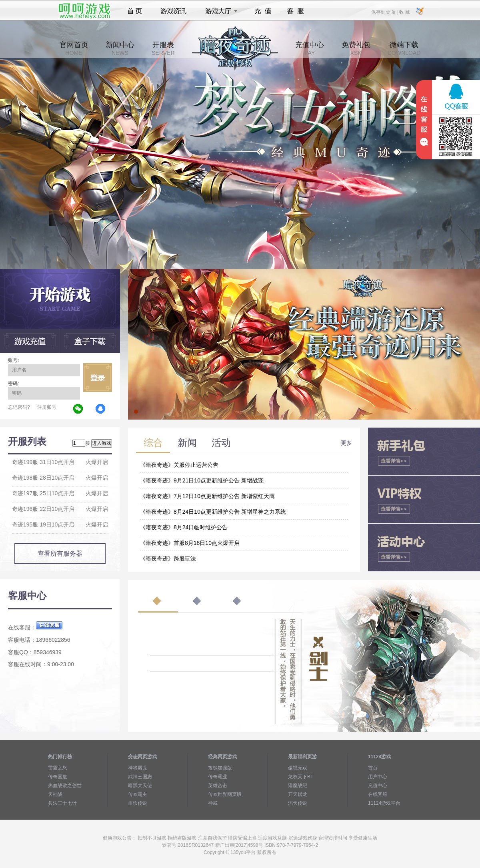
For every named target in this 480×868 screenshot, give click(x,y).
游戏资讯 (174, 11)
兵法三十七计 (62, 803)
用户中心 (378, 777)
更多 (346, 443)
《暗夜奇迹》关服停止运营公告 (179, 465)
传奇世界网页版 (225, 794)
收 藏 (404, 12)
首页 (135, 11)
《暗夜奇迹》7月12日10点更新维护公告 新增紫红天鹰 (207, 496)
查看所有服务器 (60, 554)
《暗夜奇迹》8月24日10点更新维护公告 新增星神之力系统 (213, 512)
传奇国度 (58, 777)
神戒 (213, 803)
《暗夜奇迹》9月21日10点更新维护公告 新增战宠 (202, 480)
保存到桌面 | (385, 12)
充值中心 (310, 48)
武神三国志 (140, 777)
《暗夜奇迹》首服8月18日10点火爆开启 (190, 543)
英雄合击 (218, 786)
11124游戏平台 (384, 803)
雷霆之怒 (58, 768)
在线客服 (378, 794)
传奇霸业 (218, 777)
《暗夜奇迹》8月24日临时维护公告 (184, 527)
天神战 (55, 794)
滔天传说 (298, 803)
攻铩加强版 (220, 768)
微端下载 (404, 48)
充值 (263, 11)
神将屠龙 (138, 768)
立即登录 (98, 378)
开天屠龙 (298, 794)
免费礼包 (356, 48)
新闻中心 (120, 48)
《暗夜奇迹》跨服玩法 (168, 559)
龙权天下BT (301, 777)
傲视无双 (298, 768)
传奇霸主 (138, 794)
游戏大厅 (219, 11)
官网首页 (74, 48)
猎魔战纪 (298, 786)
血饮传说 (138, 803)
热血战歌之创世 (65, 786)
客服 (296, 11)
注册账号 (47, 407)
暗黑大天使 (140, 786)
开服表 (163, 48)
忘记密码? (19, 407)
